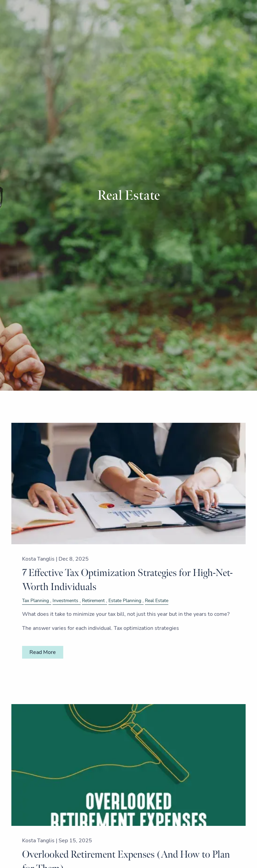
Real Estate (157, 600)
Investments (65, 600)
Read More (43, 652)
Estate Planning (125, 600)
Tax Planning (35, 600)
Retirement (93, 600)
